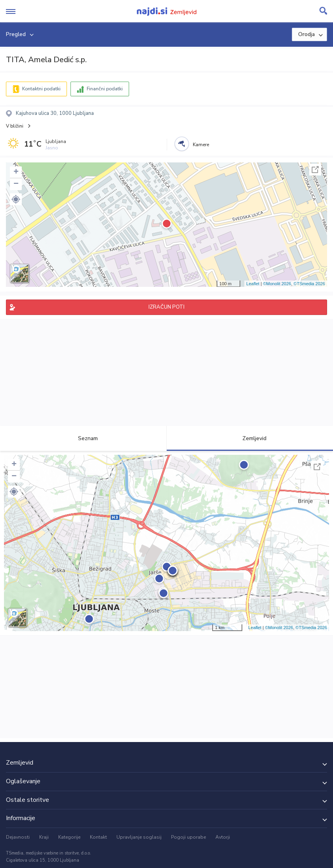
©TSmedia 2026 (309, 284)
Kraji (44, 837)
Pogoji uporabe (188, 837)
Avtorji (223, 837)
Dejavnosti (18, 837)
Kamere (201, 145)
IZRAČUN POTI (166, 307)
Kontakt (98, 837)
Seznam (83, 438)
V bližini (15, 126)
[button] (16, 199)
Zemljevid (250, 438)
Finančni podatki (105, 89)
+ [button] (16, 172)
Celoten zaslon (315, 170)
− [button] (16, 184)
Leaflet (253, 284)
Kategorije (69, 837)
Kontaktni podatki (41, 89)
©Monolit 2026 (277, 284)
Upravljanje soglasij (139, 837)
